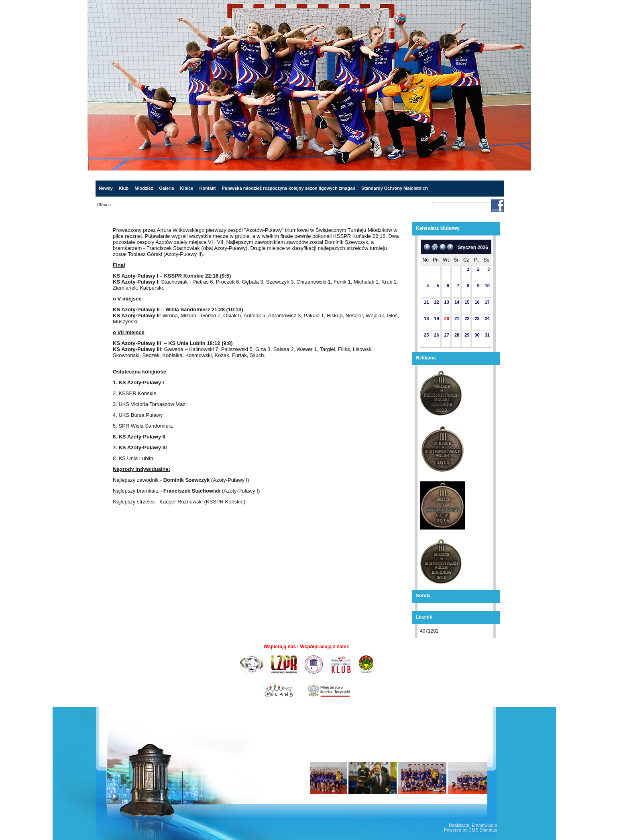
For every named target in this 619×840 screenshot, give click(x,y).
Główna (104, 205)
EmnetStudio (484, 825)
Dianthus (488, 830)
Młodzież (144, 188)
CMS (473, 830)
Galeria (166, 188)
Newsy (106, 188)
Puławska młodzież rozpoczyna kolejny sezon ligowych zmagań (288, 188)
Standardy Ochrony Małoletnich (395, 188)
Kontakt (207, 188)
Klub (124, 188)
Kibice (186, 188)
